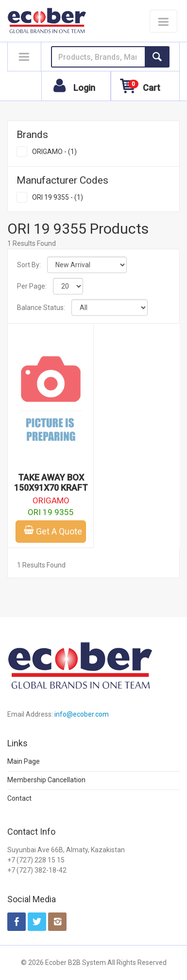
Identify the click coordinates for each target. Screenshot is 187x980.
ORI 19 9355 (51, 512)
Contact (19, 798)
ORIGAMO (51, 500)
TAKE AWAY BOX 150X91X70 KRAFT (51, 482)
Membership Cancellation (46, 780)
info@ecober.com (82, 714)
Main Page (24, 761)
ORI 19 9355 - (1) (58, 197)
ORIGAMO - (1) (54, 152)
